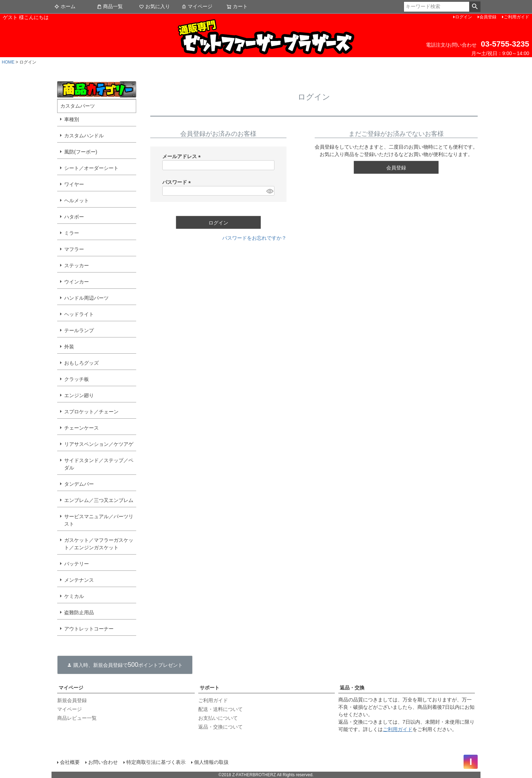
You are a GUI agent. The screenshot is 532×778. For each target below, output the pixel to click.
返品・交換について (220, 727)
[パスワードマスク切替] (269, 191)
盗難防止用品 (79, 612)
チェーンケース (81, 428)
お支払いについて (218, 718)
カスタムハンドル (84, 136)
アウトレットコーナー (89, 629)
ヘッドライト (79, 314)
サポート (210, 688)
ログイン (464, 17)
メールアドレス (183, 156)
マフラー (74, 249)
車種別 (72, 119)
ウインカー (77, 282)
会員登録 (488, 17)
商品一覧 (110, 6)
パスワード (178, 182)
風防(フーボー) (81, 152)
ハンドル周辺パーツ (86, 298)
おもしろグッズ (81, 363)
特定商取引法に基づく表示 (156, 762)
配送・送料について (220, 709)
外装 (69, 347)
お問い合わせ (103, 762)
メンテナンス (79, 580)
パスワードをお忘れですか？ (254, 238)
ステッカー (77, 265)
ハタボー (74, 217)
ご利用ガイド (516, 17)
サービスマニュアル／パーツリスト (99, 520)
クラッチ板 (77, 379)
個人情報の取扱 (211, 762)
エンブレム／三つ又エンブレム (99, 500)
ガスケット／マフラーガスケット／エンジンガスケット (99, 544)
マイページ (197, 6)
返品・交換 (352, 688)
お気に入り (155, 6)
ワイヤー (74, 184)
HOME (8, 62)
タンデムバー (79, 484)
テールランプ (79, 330)
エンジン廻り (79, 395)
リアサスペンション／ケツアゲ (99, 444)
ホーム (65, 6)
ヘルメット (77, 201)
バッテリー (77, 564)
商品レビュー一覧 (77, 718)
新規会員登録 (72, 700)
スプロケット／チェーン (91, 412)
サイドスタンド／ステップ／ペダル (99, 464)
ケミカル (74, 596)
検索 (475, 7)
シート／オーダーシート (91, 168)
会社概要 (70, 762)
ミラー (72, 233)
